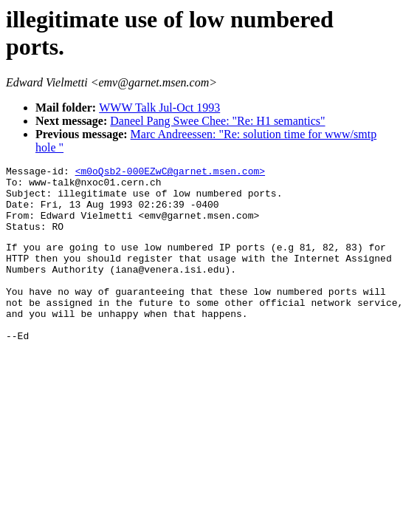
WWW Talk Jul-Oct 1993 (159, 108)
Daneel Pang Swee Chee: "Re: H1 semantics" (217, 121)
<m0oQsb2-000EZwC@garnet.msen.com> (170, 173)
